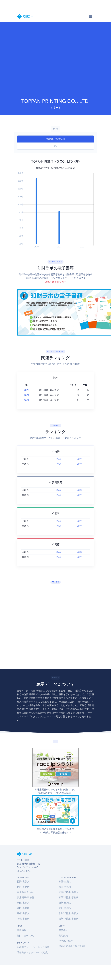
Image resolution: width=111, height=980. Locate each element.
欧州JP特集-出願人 (69, 913)
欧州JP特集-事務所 (69, 919)
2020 (27, 404)
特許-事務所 (23, 887)
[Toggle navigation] (90, 16)
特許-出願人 (23, 882)
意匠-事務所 (23, 908)
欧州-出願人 (65, 903)
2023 (59, 473)
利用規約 (63, 936)
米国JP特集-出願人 (69, 892)
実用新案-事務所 (26, 897)
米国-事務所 (65, 887)
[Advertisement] (35, 61)
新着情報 (22, 930)
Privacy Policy (66, 941)
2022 (27, 414)
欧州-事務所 (65, 908)
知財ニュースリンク (27, 936)
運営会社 (63, 930)
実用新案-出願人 (26, 892)
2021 (27, 409)
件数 (55, 129)
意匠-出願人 (23, 903)
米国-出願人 (65, 882)
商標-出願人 (23, 913)
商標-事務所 (23, 919)
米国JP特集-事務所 (69, 897)
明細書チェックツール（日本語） (34, 947)
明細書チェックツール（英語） (33, 952)
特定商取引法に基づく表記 (72, 946)
